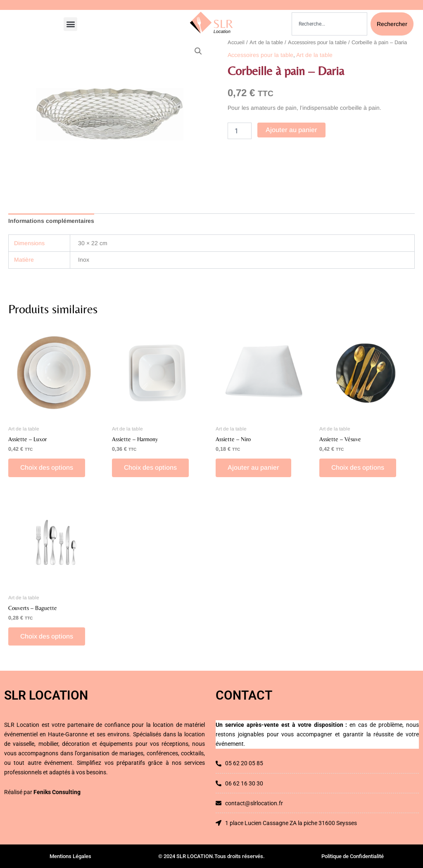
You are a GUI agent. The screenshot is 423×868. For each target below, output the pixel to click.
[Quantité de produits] (240, 131)
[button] (70, 24)
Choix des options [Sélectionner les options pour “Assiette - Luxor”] (47, 468)
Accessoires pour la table (317, 42)
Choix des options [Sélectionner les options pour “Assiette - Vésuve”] (358, 468)
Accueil (236, 42)
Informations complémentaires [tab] (51, 221)
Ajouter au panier (291, 130)
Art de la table (266, 42)
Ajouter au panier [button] (254, 468)
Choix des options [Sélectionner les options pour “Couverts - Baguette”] (47, 637)
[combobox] (329, 24)
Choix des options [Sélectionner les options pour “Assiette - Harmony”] (151, 468)
